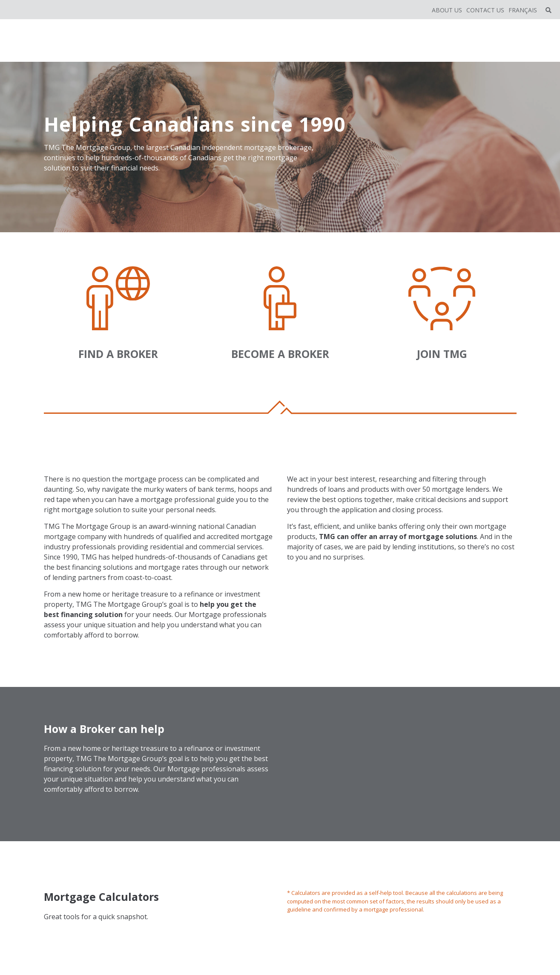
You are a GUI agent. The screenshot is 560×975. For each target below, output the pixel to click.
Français (523, 10)
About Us (447, 10)
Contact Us (485, 10)
